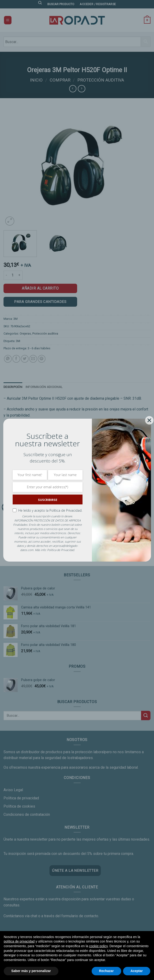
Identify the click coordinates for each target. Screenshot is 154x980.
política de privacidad (19, 941)
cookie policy (98, 946)
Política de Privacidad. (66, 510)
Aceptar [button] (137, 971)
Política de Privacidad (61, 550)
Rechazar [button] (106, 971)
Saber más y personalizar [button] (31, 971)
